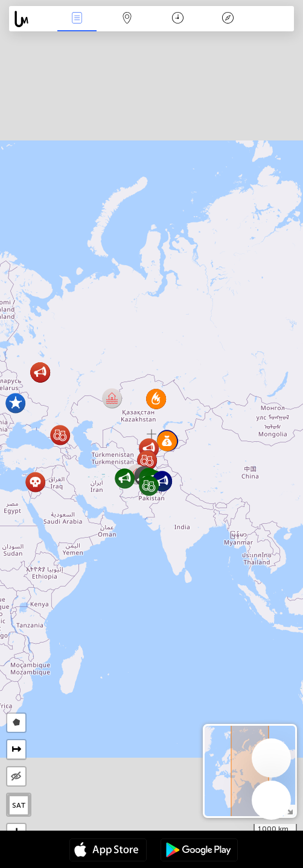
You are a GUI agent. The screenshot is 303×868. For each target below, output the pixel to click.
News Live (77, 19)
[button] (162, 481)
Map (127, 19)
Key (228, 19)
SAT (19, 805)
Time (178, 19)
